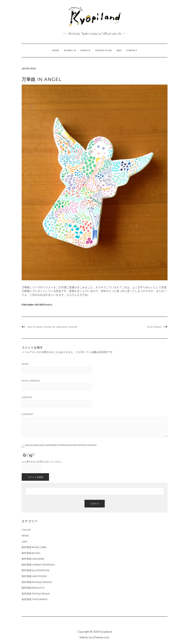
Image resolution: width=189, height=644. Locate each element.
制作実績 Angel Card (34, 547)
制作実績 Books (31, 553)
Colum (26, 530)
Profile (86, 50)
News (25, 536)
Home (56, 50)
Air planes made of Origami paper (52, 327)
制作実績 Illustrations (35, 570)
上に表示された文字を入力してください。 (43, 462)
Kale (82, 637)
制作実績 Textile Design (36, 594)
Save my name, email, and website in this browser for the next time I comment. (61, 445)
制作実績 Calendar (33, 559)
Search (95, 504)
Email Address (31, 381)
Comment (28, 414)
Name (25, 364)
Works (70, 50)
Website (27, 397)
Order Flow (104, 50)
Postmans (154, 327)
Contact (132, 50)
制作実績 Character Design (38, 565)
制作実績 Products (43, 305)
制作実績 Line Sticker (34, 576)
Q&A (119, 50)
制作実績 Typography (35, 599)
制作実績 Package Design (37, 582)
